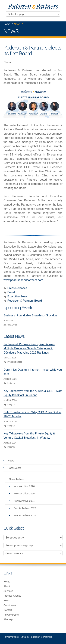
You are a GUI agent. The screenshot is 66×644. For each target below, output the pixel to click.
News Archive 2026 (24, 486)
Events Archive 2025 (25, 516)
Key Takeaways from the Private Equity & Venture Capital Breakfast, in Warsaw (29, 436)
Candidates (10, 605)
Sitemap (8, 619)
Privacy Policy (11, 615)
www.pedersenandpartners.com (23, 280)
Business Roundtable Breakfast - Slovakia (30, 315)
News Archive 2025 (24, 494)
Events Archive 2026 (25, 508)
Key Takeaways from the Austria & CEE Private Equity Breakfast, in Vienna (33, 393)
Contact (8, 610)
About (7, 586)
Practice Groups (12, 596)
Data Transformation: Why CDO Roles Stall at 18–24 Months (32, 414)
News (17, 24)
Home (7, 24)
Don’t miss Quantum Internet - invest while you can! (33, 372)
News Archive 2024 (24, 501)
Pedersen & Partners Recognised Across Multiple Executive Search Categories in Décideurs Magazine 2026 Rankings (29, 348)
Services (8, 591)
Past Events (14, 468)
